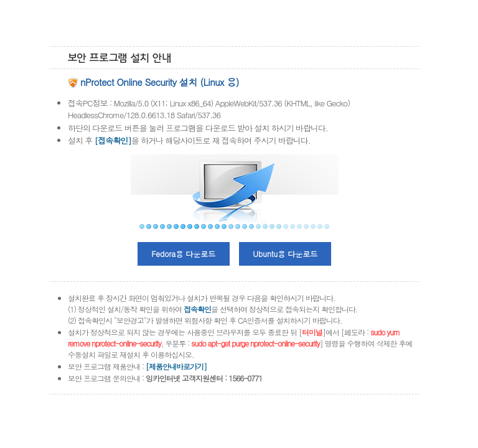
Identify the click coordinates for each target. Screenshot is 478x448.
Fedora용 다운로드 (183, 254)
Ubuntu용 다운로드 (285, 254)
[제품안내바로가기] (176, 366)
